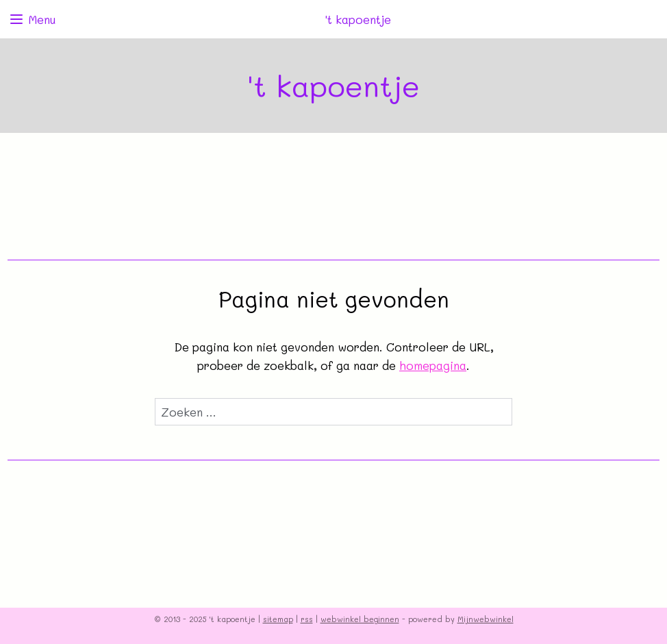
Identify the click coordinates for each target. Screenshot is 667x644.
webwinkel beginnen (360, 619)
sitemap (278, 619)
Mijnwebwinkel (486, 619)
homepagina (433, 365)
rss (307, 619)
